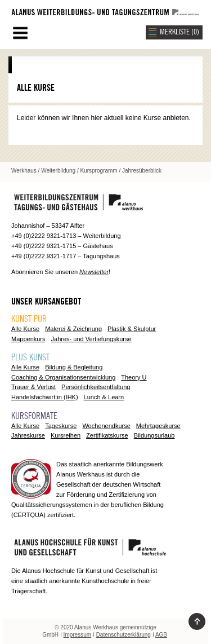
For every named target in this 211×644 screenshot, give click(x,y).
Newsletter (94, 272)
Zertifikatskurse (107, 435)
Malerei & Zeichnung (73, 329)
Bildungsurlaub (154, 435)
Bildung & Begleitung (74, 367)
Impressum (77, 635)
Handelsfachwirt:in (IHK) (45, 397)
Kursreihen (66, 435)
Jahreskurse (28, 435)
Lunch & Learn (104, 397)
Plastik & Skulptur (132, 329)
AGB (161, 635)
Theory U (134, 377)
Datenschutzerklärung (124, 635)
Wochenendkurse (106, 426)
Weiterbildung (58, 171)
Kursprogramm (99, 171)
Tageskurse (61, 426)
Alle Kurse (25, 329)
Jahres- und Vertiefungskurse (91, 339)
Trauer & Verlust (33, 387)
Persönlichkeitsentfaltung (96, 387)
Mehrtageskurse (158, 426)
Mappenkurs (28, 339)
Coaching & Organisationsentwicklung (63, 377)
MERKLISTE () (179, 32)
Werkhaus (24, 171)
